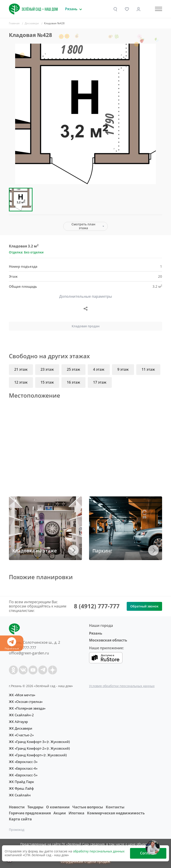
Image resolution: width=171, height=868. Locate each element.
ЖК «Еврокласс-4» (23, 768)
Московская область (108, 640)
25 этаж (73, 369)
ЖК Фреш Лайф (21, 788)
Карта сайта (20, 819)
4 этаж (99, 369)
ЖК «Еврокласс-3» (23, 762)
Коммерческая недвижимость (116, 813)
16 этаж (73, 382)
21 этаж (21, 369)
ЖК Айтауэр (18, 722)
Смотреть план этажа (83, 226)
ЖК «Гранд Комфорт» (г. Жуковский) (38, 755)
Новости (17, 807)
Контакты (115, 807)
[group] (85, 114)
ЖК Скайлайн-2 (21, 715)
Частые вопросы (88, 807)
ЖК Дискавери (21, 728)
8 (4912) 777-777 (97, 606)
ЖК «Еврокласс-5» (23, 775)
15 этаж (47, 382)
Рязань (96, 633)
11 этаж (148, 369)
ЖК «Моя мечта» (22, 695)
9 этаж (123, 369)
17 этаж (100, 382)
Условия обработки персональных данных (122, 686)
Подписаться (12, 644)
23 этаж (47, 369)
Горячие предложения (30, 813)
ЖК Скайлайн (20, 795)
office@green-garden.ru (29, 653)
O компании (58, 807)
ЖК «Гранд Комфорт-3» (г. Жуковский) (39, 742)
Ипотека (76, 813)
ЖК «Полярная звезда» (27, 708)
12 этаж (21, 382)
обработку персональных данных (99, 851)
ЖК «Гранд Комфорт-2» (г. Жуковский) (39, 748)
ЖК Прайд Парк (21, 782)
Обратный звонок (144, 606)
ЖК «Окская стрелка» (26, 702)
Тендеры (35, 807)
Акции (60, 813)
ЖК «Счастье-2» (21, 735)
